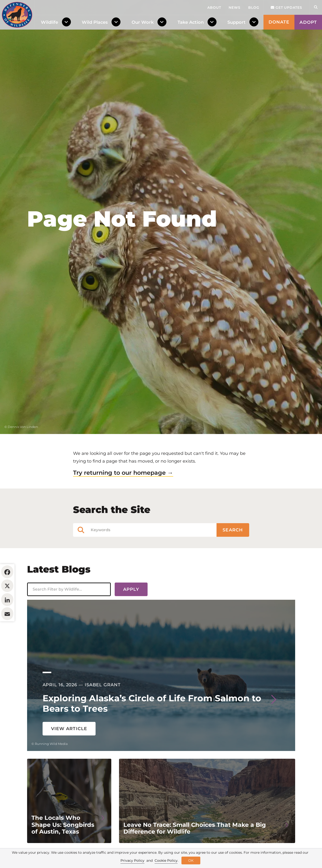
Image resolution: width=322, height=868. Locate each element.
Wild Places (95, 22)
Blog (254, 8)
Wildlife (49, 22)
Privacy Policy (132, 860)
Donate (279, 22)
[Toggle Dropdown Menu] (67, 22)
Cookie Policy (166, 860)
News (235, 8)
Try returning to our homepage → (123, 502)
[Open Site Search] (316, 7)
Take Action (191, 22)
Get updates (286, 8)
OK (191, 860)
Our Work (143, 22)
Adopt (308, 22)
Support (236, 22)
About (214, 8)
